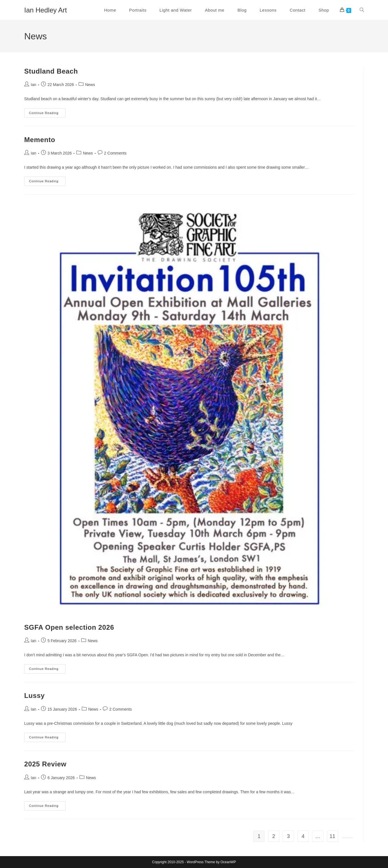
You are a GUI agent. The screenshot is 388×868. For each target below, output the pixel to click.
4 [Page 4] (303, 836)
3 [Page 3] (288, 836)
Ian (34, 85)
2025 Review (45, 764)
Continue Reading (47, 114)
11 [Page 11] (333, 836)
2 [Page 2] (274, 836)
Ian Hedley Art (46, 10)
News (90, 85)
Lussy (35, 696)
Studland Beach (51, 71)
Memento (40, 140)
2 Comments (115, 153)
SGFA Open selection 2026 (69, 627)
